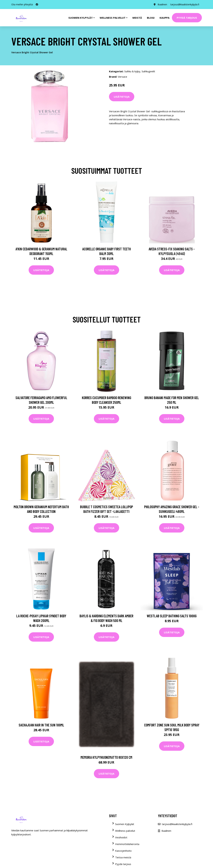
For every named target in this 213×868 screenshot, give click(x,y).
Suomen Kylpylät (125, 824)
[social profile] (37, 4)
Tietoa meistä (123, 857)
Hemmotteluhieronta (127, 844)
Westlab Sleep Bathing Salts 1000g (172, 616)
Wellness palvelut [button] (113, 18)
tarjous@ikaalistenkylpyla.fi (185, 4)
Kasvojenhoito (123, 851)
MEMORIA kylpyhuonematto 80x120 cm (106, 757)
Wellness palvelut (125, 831)
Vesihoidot (121, 837)
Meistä (137, 18)
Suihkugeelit (148, 71)
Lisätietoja (122, 97)
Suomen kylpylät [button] (81, 18)
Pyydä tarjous (187, 18)
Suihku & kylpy (132, 71)
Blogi (151, 18)
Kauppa (164, 18)
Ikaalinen (162, 4)
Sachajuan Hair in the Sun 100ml (41, 725)
